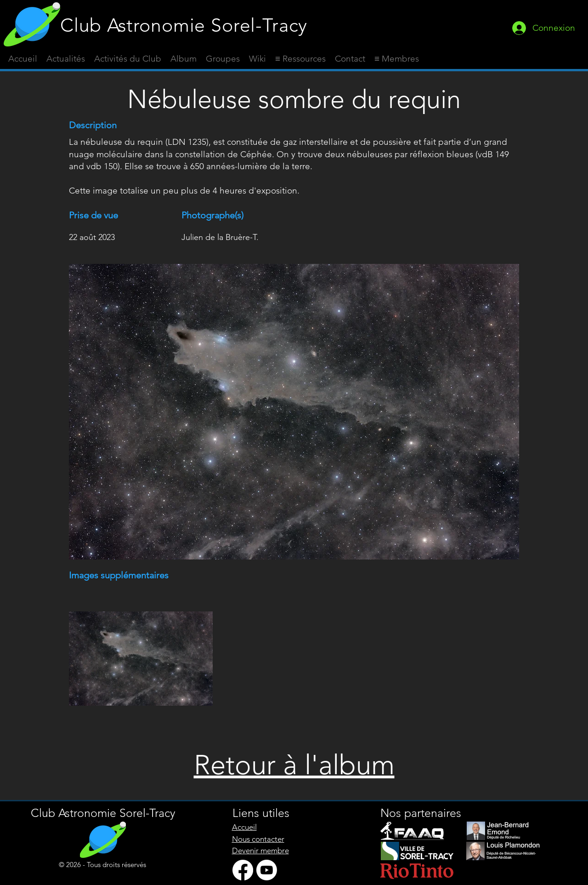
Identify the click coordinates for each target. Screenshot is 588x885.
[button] (300, 59)
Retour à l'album (294, 765)
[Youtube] (267, 870)
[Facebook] (243, 870)
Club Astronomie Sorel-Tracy (184, 25)
